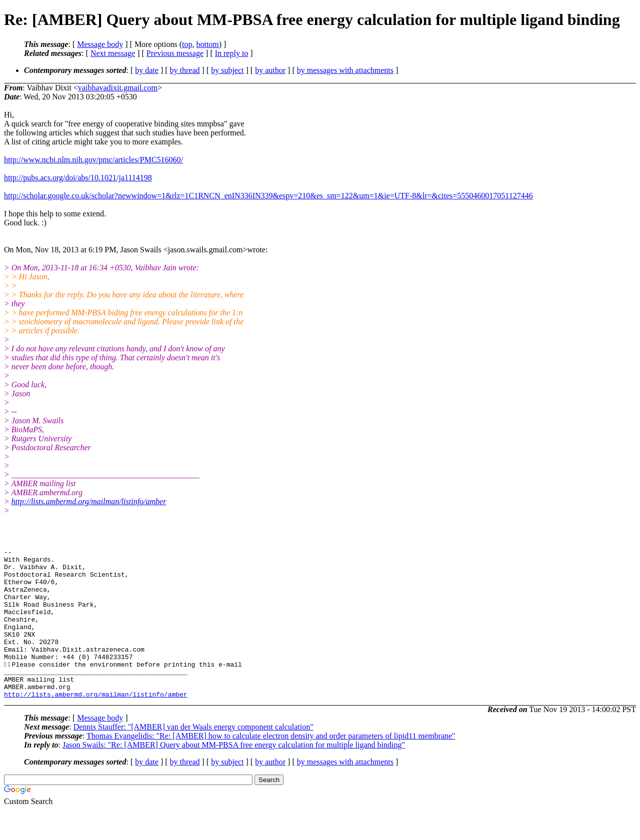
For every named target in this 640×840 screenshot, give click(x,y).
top (187, 44)
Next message (113, 53)
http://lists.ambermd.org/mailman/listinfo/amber (89, 501)
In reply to (232, 53)
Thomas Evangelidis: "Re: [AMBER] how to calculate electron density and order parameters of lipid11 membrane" (271, 766)
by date (147, 70)
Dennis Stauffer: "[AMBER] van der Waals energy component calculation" (193, 757)
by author (270, 70)
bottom (207, 44)
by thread (185, 70)
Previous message (175, 53)
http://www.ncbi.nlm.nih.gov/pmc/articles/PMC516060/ (93, 160)
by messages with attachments (345, 70)
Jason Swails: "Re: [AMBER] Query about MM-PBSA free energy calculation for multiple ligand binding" (234, 775)
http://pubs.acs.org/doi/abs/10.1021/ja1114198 (78, 178)
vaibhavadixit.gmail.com (118, 88)
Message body (100, 44)
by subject (227, 70)
